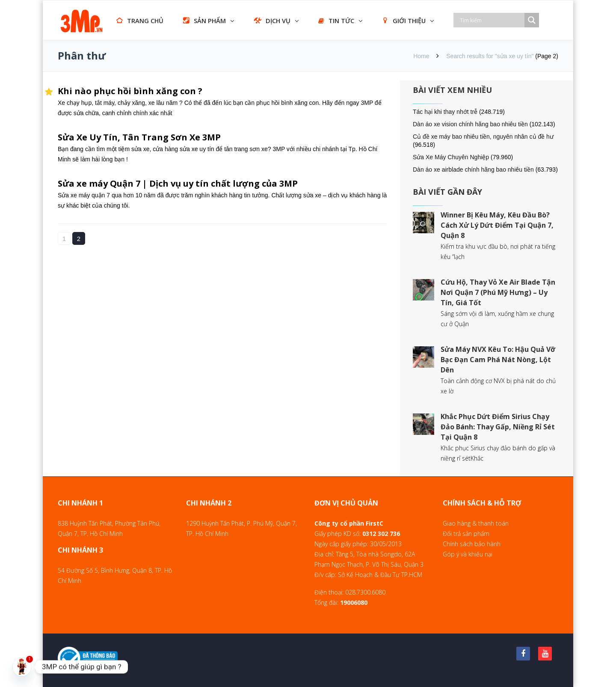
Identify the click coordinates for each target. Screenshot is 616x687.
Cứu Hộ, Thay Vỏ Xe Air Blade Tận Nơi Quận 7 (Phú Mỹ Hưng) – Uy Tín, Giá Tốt (498, 292)
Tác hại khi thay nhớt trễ (445, 112)
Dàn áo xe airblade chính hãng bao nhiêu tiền (473, 170)
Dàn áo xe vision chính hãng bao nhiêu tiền (470, 124)
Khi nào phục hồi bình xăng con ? (130, 91)
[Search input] (491, 20)
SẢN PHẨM (204, 21)
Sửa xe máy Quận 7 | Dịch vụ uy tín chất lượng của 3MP (178, 183)
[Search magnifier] (532, 20)
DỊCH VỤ (272, 21)
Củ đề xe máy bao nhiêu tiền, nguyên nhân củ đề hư (483, 137)
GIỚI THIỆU (404, 21)
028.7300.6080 (365, 592)
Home (421, 56)
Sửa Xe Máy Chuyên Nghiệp (451, 157)
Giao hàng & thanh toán (476, 523)
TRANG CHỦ (140, 21)
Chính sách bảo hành (472, 544)
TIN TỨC (336, 21)
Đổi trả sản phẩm (466, 534)
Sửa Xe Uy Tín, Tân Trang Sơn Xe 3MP (139, 137)
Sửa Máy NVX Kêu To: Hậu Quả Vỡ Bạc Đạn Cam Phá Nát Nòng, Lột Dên (498, 360)
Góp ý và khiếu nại (468, 554)
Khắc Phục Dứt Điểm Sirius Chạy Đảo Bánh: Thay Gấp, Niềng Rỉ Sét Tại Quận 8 (498, 427)
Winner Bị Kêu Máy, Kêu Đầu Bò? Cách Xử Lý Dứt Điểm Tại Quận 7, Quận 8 (497, 225)
